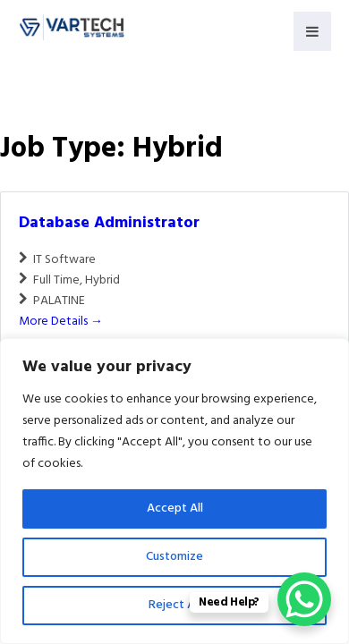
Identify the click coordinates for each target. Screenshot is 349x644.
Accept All (175, 508)
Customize (174, 557)
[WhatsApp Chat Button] (304, 599)
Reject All (174, 605)
